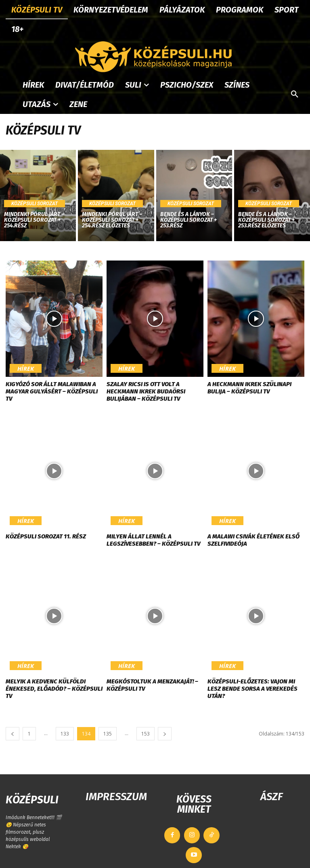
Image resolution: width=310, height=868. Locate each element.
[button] (295, 95)
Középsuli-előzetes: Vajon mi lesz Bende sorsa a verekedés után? (252, 689)
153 (146, 734)
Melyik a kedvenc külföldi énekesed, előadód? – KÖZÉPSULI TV (54, 689)
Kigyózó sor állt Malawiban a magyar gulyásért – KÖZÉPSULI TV (52, 391)
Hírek (21, 371)
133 (65, 734)
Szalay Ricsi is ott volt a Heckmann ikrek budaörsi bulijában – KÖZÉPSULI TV (146, 391)
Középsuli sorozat (35, 204)
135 (108, 734)
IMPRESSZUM (116, 797)
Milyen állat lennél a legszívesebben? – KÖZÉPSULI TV (153, 540)
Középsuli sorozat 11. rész (46, 536)
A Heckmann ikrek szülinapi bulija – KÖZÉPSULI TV (249, 388)
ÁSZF (271, 797)
